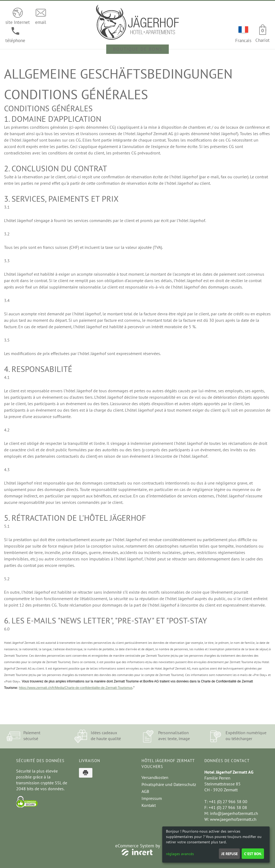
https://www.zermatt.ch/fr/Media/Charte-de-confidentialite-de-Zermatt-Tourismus (76, 688)
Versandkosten (155, 777)
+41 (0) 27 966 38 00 (228, 801)
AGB (145, 791)
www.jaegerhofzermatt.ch (233, 819)
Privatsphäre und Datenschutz (169, 784)
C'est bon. (253, 854)
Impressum (152, 798)
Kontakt (149, 805)
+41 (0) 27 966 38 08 (228, 807)
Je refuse (229, 854)
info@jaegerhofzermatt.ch (234, 813)
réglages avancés (180, 854)
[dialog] (216, 845)
